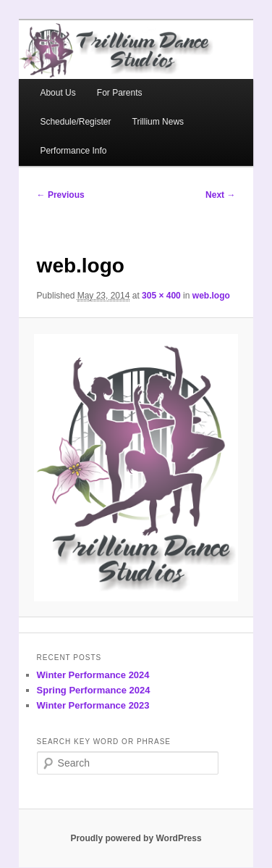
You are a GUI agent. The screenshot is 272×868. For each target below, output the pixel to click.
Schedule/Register (75, 122)
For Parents (120, 93)
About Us (58, 93)
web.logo (211, 296)
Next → (220, 195)
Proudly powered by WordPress (136, 838)
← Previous (61, 195)
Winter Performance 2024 (93, 675)
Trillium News (158, 122)
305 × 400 (161, 296)
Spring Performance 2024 (94, 690)
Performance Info (73, 151)
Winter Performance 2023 (93, 705)
